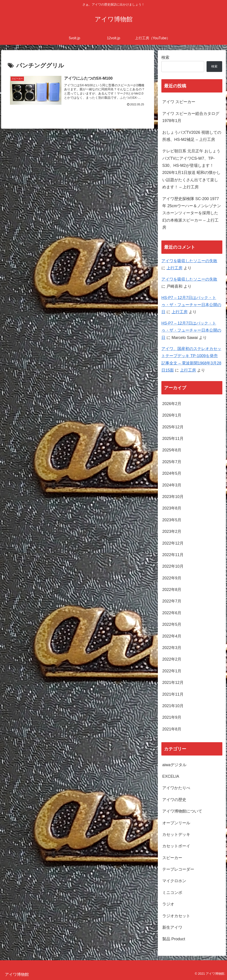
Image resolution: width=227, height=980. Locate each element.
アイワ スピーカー (179, 102)
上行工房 (174, 268)
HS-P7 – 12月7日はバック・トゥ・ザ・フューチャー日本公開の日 (191, 305)
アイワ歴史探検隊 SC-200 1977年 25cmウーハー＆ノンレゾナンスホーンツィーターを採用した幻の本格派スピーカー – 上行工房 (192, 213)
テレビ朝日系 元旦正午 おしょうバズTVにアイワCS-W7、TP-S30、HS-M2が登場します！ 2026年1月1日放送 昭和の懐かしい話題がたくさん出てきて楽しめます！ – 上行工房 (191, 169)
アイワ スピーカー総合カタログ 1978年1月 (191, 117)
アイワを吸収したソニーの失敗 (189, 261)
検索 (165, 57)
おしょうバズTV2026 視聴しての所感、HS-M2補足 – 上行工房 (192, 136)
